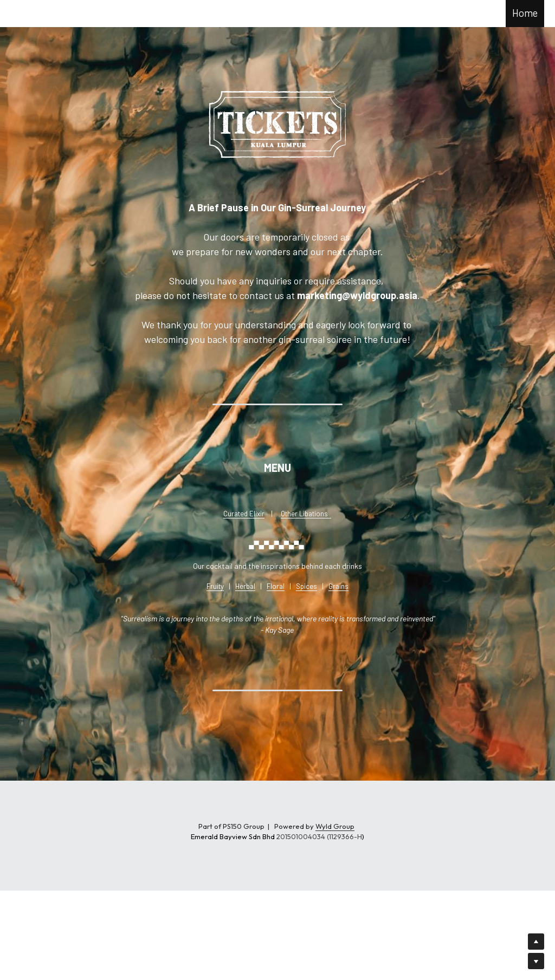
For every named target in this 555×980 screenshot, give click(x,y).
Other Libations (304, 514)
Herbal (245, 586)
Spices (306, 586)
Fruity (215, 586)
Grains (338, 586)
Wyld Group (335, 826)
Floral (276, 586)
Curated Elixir (244, 514)
